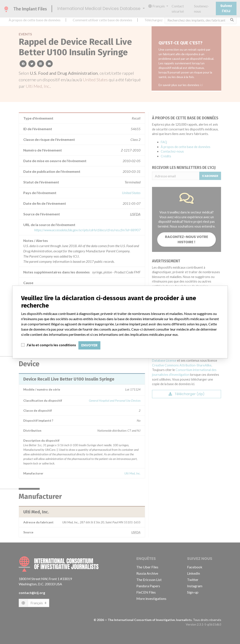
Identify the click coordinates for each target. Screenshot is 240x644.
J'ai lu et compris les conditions (51, 345)
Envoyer (89, 345)
